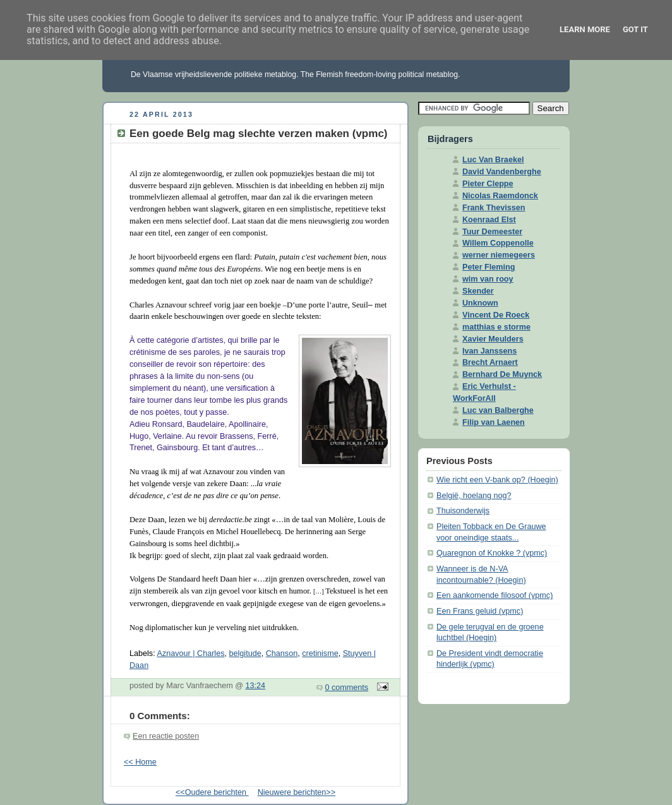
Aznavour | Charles (190, 653)
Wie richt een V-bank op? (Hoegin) (497, 480)
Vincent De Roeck (496, 315)
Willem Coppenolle (498, 243)
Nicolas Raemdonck (500, 196)
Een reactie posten (166, 736)
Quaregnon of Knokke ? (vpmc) (492, 553)
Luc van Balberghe (498, 410)
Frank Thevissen (494, 208)
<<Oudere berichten (212, 792)
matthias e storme (496, 327)
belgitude (245, 653)
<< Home (140, 762)
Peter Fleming (489, 267)
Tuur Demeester (492, 232)
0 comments (347, 688)
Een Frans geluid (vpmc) (480, 611)
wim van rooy (488, 279)
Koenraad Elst (489, 220)
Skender (478, 291)
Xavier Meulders (493, 339)
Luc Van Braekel (493, 160)
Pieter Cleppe (488, 184)
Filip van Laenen (494, 422)
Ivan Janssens (489, 351)
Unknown (480, 303)
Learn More (585, 29)
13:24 (256, 686)
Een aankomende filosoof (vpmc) (495, 595)
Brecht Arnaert (490, 362)
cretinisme (320, 653)
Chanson (282, 653)
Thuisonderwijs (463, 511)
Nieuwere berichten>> (297, 792)
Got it (635, 29)
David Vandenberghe (502, 172)
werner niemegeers (499, 255)
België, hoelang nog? (474, 496)
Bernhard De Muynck (502, 374)
